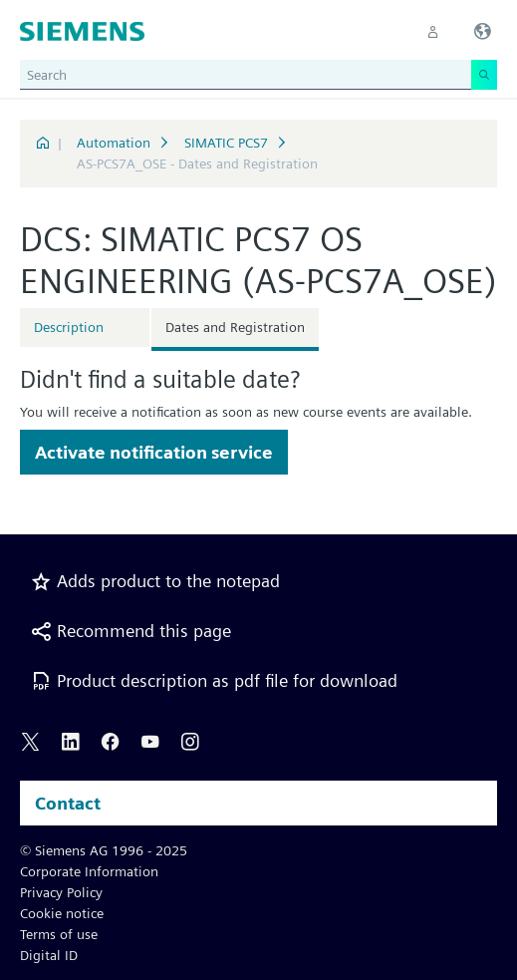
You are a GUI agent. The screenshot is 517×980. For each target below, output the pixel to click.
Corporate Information (89, 871)
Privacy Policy (61, 892)
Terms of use (59, 934)
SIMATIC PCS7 (226, 143)
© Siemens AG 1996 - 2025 (104, 850)
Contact (68, 803)
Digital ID (49, 955)
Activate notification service (154, 452)
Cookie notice (62, 913)
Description (69, 327)
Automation (114, 143)
